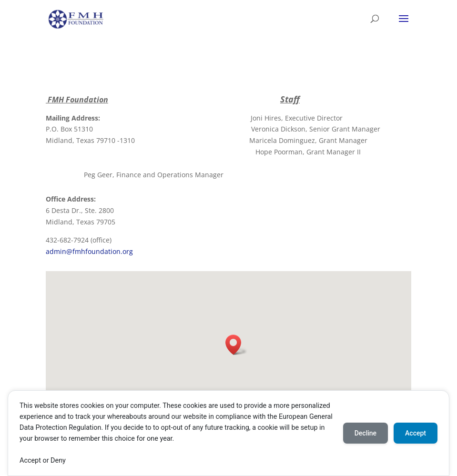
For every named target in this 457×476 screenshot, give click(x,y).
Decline (366, 433)
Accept (416, 433)
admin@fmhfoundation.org (89, 251)
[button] (236, 345)
